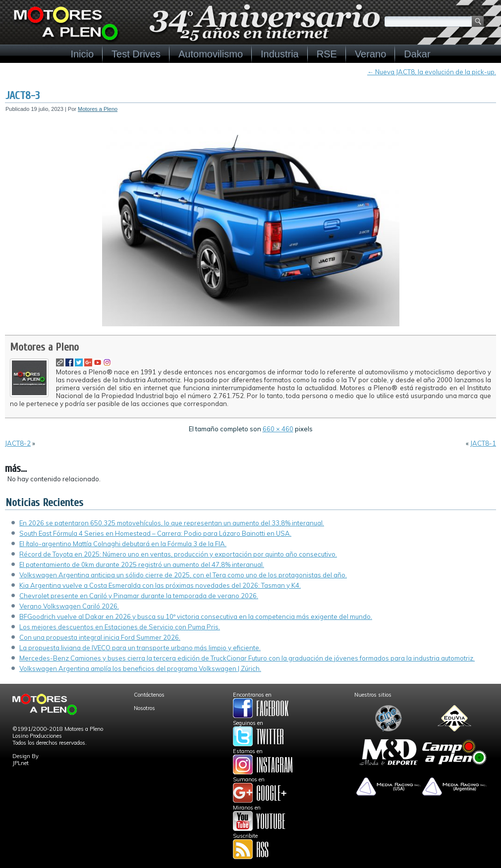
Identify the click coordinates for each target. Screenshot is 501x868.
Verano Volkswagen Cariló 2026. (69, 606)
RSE (327, 54)
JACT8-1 (483, 443)
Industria (280, 54)
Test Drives (136, 54)
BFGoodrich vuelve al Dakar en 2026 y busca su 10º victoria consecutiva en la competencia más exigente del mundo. (196, 616)
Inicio (82, 54)
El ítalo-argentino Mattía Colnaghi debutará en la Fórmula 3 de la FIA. (123, 544)
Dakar (417, 54)
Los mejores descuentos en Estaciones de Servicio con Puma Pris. (120, 627)
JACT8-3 (23, 96)
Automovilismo (211, 54)
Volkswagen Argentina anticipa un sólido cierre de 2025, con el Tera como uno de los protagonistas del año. (183, 575)
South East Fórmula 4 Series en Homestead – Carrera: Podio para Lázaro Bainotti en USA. (155, 533)
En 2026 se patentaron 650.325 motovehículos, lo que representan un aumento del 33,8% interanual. (172, 523)
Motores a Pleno (98, 109)
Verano (370, 54)
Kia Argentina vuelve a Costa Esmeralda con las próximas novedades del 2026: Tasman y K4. (160, 585)
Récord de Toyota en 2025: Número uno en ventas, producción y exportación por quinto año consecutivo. (178, 554)
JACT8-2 (18, 443)
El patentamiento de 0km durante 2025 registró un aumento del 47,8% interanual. (142, 564)
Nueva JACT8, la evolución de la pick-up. (432, 72)
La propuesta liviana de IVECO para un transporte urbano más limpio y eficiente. (140, 648)
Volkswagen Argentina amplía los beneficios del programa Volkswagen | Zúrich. (140, 668)
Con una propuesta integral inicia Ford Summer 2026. (100, 637)
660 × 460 (278, 429)
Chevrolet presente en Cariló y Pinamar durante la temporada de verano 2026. (139, 596)
